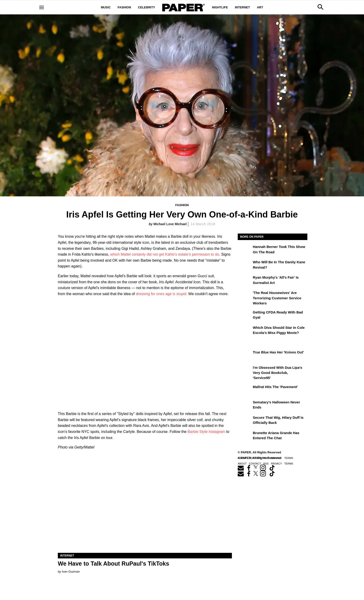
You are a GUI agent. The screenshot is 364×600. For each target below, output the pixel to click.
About (242, 464)
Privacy (276, 464)
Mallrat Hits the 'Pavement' (275, 387)
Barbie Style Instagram (206, 432)
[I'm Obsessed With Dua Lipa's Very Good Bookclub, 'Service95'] (245, 371)
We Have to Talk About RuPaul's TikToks (114, 564)
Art (260, 7)
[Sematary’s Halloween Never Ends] (245, 405)
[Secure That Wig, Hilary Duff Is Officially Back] (245, 421)
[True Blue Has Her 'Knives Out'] (245, 356)
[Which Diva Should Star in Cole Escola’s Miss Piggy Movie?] (245, 331)
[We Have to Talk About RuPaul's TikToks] (145, 509)
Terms (289, 464)
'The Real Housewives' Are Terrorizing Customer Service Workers (277, 298)
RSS (266, 464)
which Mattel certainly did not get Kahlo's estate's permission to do (164, 254)
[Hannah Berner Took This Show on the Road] (245, 250)
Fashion (124, 7)
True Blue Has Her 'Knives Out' (278, 352)
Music (106, 7)
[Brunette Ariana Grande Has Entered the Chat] (245, 436)
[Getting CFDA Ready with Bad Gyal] (245, 316)
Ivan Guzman (71, 572)
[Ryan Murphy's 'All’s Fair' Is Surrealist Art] (245, 281)
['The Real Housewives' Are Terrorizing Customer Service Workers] (245, 296)
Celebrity (146, 7)
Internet (242, 7)
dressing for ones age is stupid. (161, 294)
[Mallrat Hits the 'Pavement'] (245, 390)
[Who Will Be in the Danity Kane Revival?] (245, 265)
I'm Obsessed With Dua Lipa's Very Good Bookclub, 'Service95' (278, 373)
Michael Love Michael (170, 224)
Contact (255, 464)
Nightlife (220, 7)
